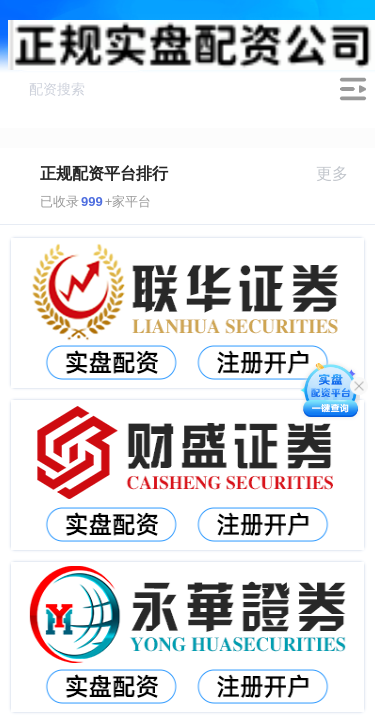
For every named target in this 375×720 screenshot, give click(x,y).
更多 (340, 173)
